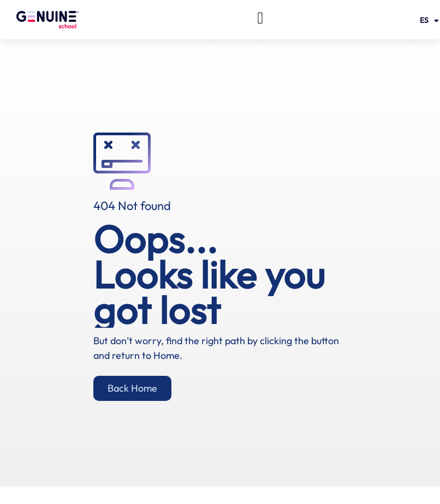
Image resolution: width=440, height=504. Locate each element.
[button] (260, 18)
